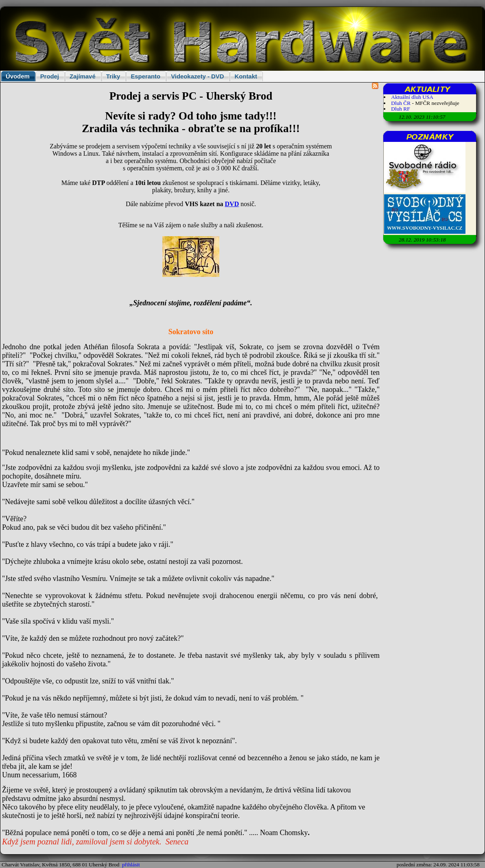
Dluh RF (400, 109)
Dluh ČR (401, 103)
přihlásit (131, 865)
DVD (232, 204)
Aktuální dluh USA (412, 97)
